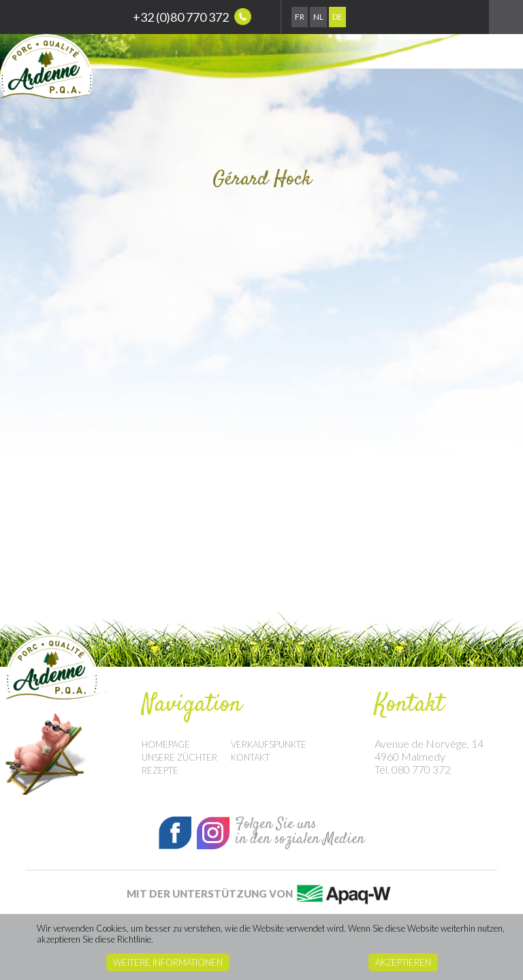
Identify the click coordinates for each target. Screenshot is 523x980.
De (337, 17)
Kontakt (250, 757)
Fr (300, 17)
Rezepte (160, 770)
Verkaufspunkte (269, 744)
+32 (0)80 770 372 (192, 17)
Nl (318, 17)
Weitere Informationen (168, 962)
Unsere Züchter (179, 757)
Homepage (166, 744)
